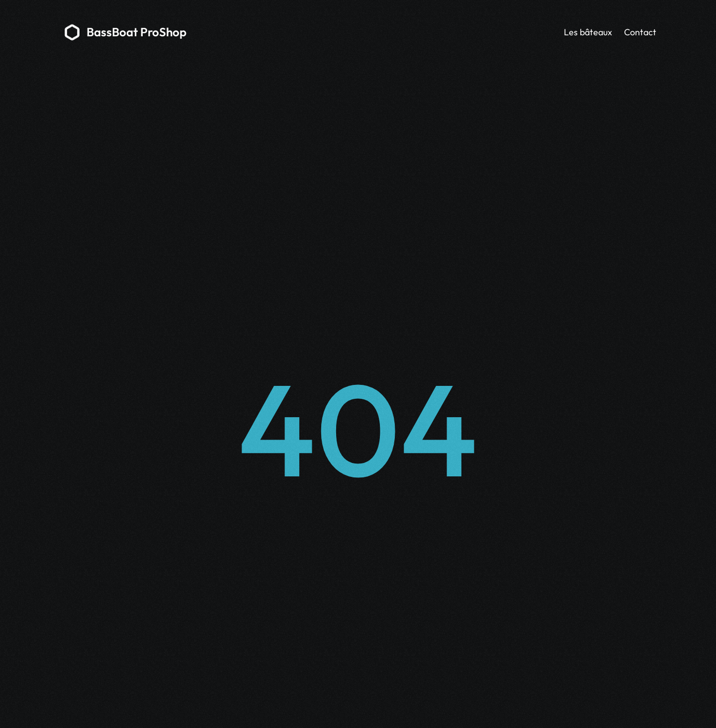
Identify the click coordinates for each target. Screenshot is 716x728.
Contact (640, 32)
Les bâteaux (588, 32)
